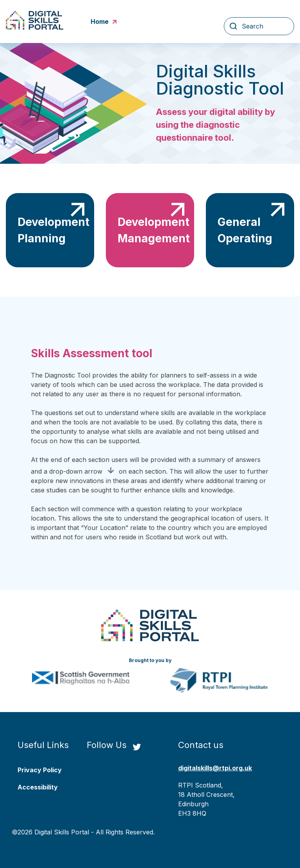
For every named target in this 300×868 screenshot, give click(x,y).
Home (104, 21)
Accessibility (38, 787)
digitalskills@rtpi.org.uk (215, 768)
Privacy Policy (40, 770)
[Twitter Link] (137, 747)
